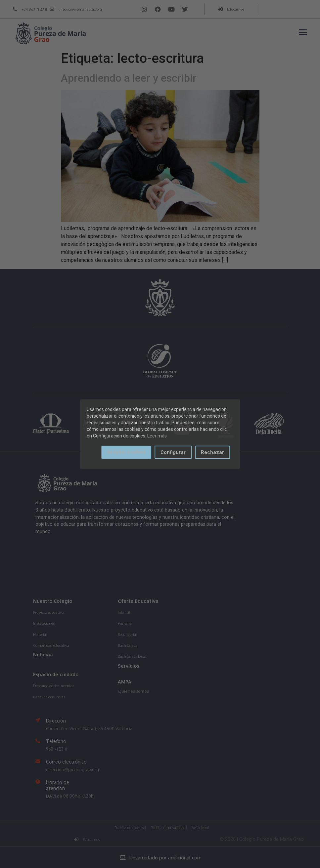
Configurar (173, 452)
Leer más (157, 435)
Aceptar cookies (126, 452)
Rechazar (212, 452)
